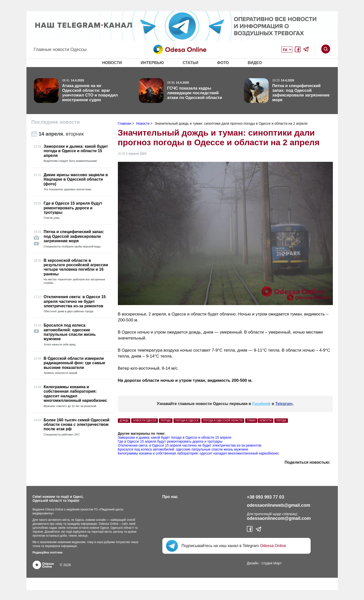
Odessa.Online (273, 546)
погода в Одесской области (223, 420)
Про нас (170, 497)
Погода (281, 420)
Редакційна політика (48, 552)
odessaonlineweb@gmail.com (279, 505)
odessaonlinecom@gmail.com (279, 518)
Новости (112, 63)
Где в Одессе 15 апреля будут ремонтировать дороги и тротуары (170, 441)
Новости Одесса (145, 420)
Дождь (124, 420)
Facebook (261, 404)
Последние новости (56, 122)
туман (251, 420)
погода (166, 420)
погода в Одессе (187, 420)
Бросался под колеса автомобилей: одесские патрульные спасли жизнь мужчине (183, 449)
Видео (255, 63)
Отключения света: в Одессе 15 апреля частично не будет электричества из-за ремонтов (190, 445)
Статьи (190, 63)
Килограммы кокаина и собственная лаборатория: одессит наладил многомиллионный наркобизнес (199, 453)
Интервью (152, 63)
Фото (223, 63)
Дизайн (253, 563)
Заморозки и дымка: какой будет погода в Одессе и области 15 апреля (175, 437)
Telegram (284, 404)
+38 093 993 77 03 (266, 497)
